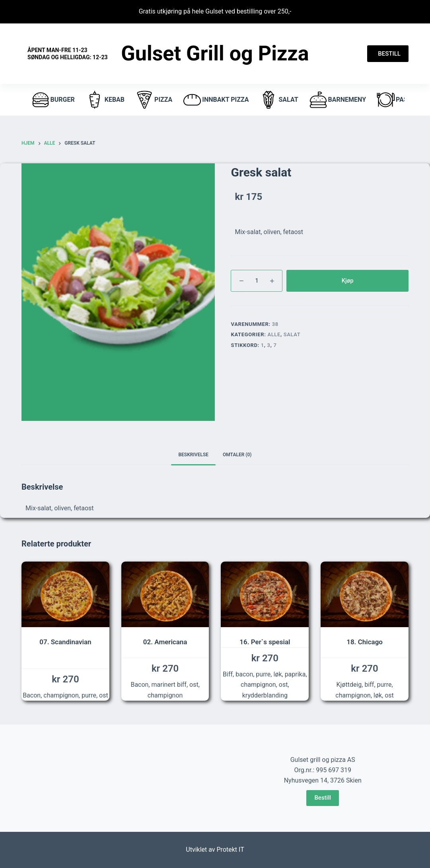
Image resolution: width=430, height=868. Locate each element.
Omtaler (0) (237, 455)
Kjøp (348, 281)
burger (53, 100)
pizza (153, 100)
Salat (278, 100)
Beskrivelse (193, 455)
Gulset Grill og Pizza (215, 53)
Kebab (105, 100)
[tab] (193, 455)
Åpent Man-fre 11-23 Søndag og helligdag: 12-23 (67, 54)
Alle (274, 334)
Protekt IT (231, 850)
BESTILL (388, 54)
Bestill (323, 798)
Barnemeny (337, 100)
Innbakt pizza (215, 100)
